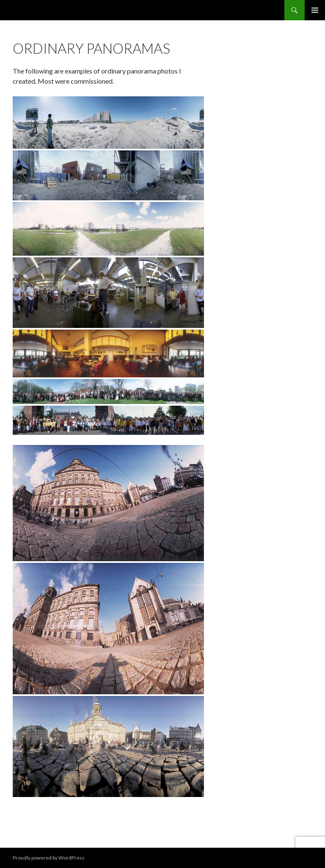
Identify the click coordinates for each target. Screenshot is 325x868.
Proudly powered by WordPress (49, 858)
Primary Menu (315, 10)
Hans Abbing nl (38, 10)
